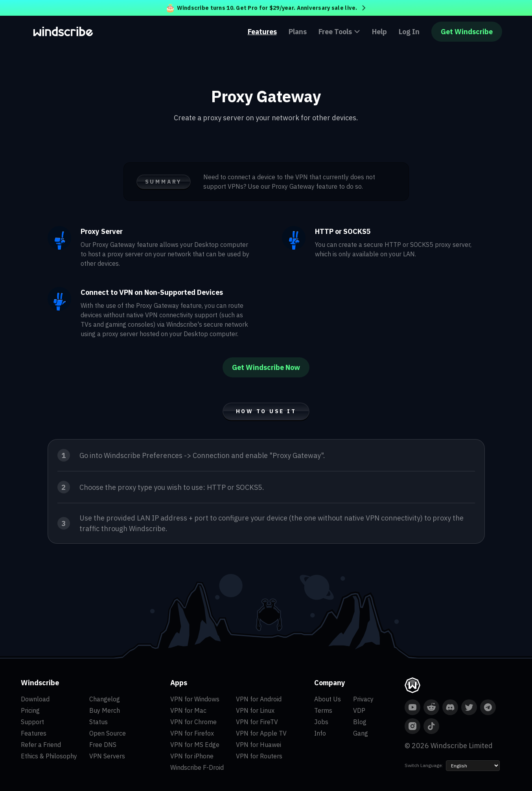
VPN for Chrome (193, 722)
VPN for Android (259, 699)
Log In (409, 32)
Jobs (321, 722)
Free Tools (339, 32)
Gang (361, 733)
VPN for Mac (188, 710)
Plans (298, 32)
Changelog (105, 699)
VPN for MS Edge (195, 745)
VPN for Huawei (259, 745)
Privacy (363, 699)
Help (379, 32)
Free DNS (103, 745)
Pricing (30, 710)
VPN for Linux (255, 710)
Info (320, 733)
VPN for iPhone (192, 756)
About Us (328, 699)
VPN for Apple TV (261, 733)
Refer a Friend (41, 745)
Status (98, 722)
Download (35, 699)
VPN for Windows (195, 699)
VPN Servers (107, 756)
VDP (359, 710)
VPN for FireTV (257, 722)
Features (262, 32)
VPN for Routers (259, 756)
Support (32, 722)
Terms (323, 710)
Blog (360, 722)
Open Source (108, 733)
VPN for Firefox (192, 733)
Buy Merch (105, 710)
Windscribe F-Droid (197, 767)
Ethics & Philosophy (49, 756)
